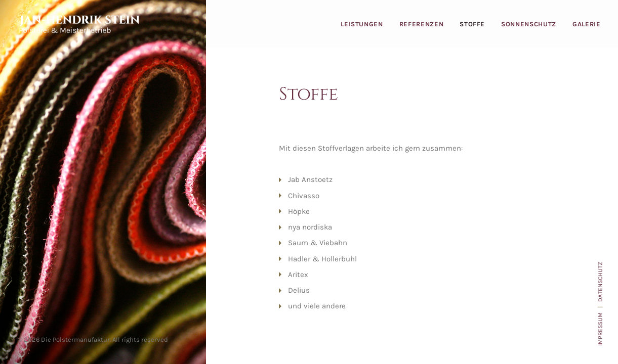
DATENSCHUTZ (600, 282)
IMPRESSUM (600, 329)
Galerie (587, 24)
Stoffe (472, 24)
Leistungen (362, 24)
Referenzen (422, 24)
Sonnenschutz (529, 24)
